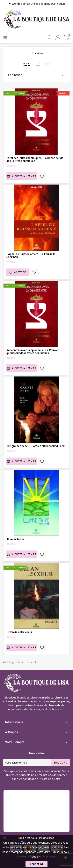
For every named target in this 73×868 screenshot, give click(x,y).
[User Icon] (58, 37)
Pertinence (36, 75)
